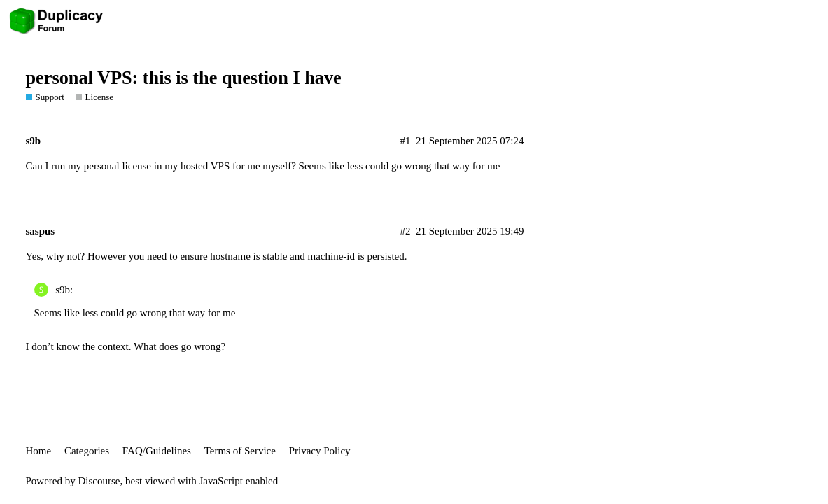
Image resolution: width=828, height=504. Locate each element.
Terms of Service (240, 451)
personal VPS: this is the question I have (184, 78)
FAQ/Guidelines (157, 451)
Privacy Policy (320, 451)
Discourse (99, 481)
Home (39, 451)
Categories (87, 451)
